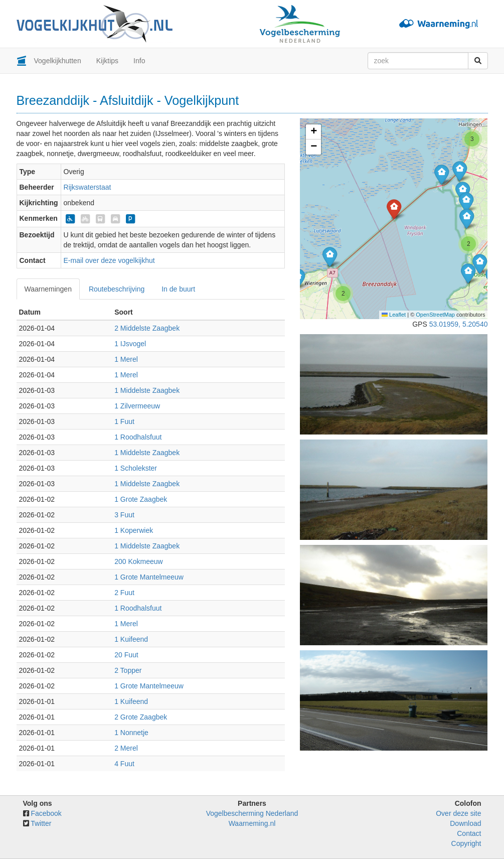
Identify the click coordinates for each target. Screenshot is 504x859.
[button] (330, 257)
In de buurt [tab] (178, 289)
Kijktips (107, 61)
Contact (469, 833)
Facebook (46, 813)
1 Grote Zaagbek (141, 499)
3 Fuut (124, 515)
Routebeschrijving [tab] (117, 289)
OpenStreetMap (435, 315)
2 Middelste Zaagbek (147, 328)
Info (139, 61)
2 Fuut (124, 593)
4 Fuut (124, 764)
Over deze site (458, 813)
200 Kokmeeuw (139, 561)
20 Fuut (126, 655)
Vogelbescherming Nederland (252, 813)
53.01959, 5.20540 (459, 324)
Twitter (41, 823)
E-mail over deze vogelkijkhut (109, 260)
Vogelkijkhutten (58, 61)
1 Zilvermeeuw (137, 406)
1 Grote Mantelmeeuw (149, 577)
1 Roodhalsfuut (138, 437)
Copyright (466, 843)
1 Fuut (124, 421)
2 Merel (126, 748)
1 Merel (126, 359)
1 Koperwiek (134, 530)
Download (465, 823)
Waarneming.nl (252, 823)
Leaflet (394, 315)
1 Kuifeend (131, 639)
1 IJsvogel (130, 344)
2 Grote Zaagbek (141, 717)
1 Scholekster (136, 468)
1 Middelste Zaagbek (147, 390)
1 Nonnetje (131, 733)
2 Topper (128, 670)
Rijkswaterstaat (88, 187)
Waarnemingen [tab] (48, 289)
